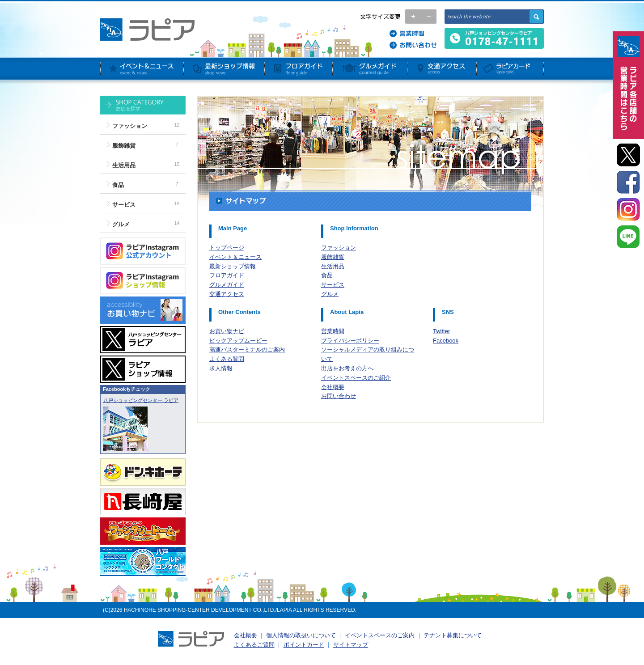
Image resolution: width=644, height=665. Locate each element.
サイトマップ (351, 645)
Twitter (441, 331)
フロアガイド (227, 275)
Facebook (446, 341)
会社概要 (333, 387)
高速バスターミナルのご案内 (247, 349)
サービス (124, 205)
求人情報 (221, 368)
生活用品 (124, 165)
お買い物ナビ (227, 331)
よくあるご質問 (254, 645)
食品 (118, 185)
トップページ (227, 248)
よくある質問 (227, 359)
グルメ (121, 224)
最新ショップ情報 (233, 266)
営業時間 (333, 331)
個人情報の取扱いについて (301, 635)
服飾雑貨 (124, 146)
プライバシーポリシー (350, 341)
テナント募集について (453, 635)
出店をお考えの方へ (347, 368)
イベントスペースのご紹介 (356, 378)
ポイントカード (304, 645)
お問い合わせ (339, 396)
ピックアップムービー (238, 341)
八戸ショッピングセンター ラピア (141, 400)
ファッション (130, 126)
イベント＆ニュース (235, 257)
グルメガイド (227, 285)
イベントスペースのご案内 (380, 635)
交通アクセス (227, 294)
